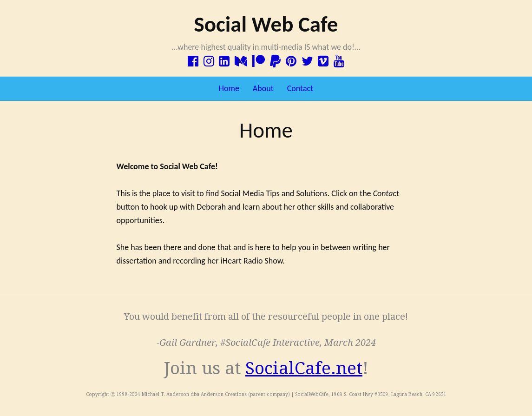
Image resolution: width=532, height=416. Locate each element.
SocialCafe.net (304, 368)
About (263, 88)
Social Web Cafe (266, 24)
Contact (300, 88)
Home (229, 88)
